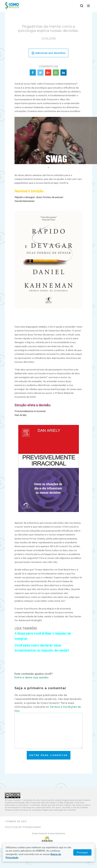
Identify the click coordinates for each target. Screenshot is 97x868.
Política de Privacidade (23, 827)
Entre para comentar (48, 755)
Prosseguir (82, 852)
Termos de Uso (16, 821)
